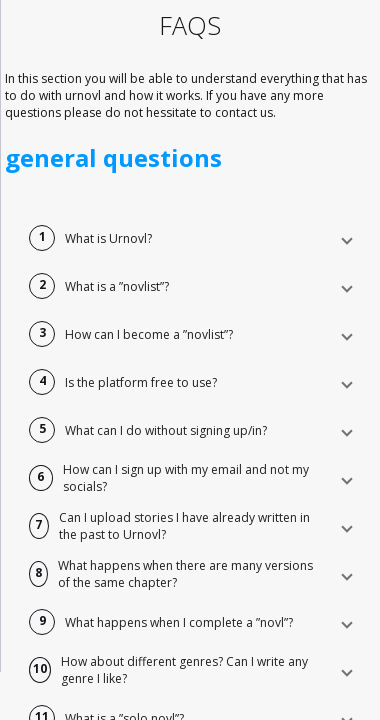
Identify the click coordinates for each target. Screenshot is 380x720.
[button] (190, 238)
